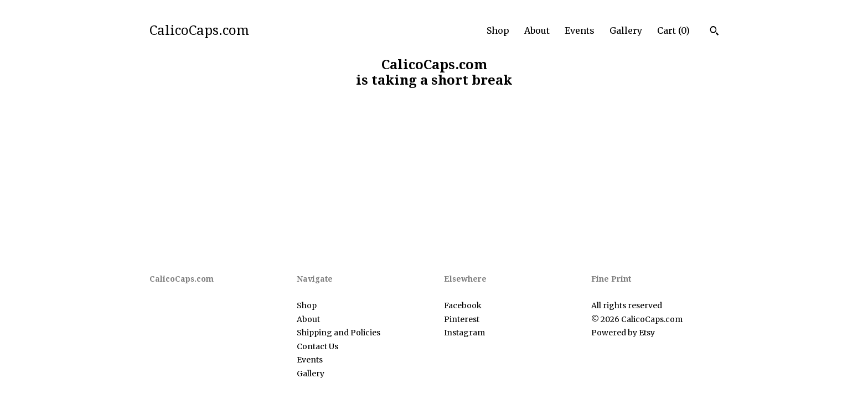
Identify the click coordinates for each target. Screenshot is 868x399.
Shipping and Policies (339, 333)
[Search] (714, 32)
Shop (498, 30)
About (537, 30)
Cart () (673, 30)
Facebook (463, 305)
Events (580, 30)
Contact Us (317, 346)
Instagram (464, 333)
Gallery (626, 30)
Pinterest (462, 319)
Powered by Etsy (623, 333)
